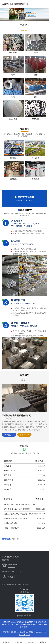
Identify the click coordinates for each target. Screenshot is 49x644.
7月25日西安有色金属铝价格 (16, 519)
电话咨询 (43, 641)
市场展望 (8, 466)
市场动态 (8, 489)
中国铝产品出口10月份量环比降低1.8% (20, 504)
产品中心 (18, 641)
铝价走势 (8, 475)
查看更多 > (9, 435)
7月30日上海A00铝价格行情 (15, 514)
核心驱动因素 (10, 471)
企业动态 (8, 485)
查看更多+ (40, 461)
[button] (23, 18)
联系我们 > (24, 435)
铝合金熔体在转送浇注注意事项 (17, 509)
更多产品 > (24, 30)
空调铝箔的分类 (10, 523)
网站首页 (6, 641)
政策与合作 (9, 480)
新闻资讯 (31, 641)
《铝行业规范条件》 (12, 528)
